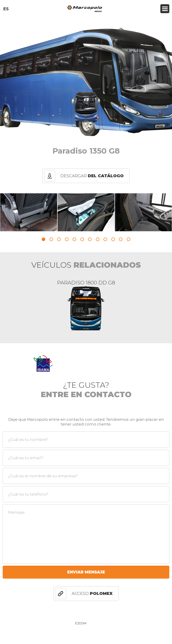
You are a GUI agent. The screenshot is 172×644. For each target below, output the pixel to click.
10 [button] (113, 239)
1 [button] (43, 239)
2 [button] (51, 239)
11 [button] (121, 239)
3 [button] (59, 239)
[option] (29, 212)
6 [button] (82, 239)
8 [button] (98, 239)
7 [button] (90, 239)
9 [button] (105, 239)
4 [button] (67, 239)
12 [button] (129, 239)
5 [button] (74, 239)
